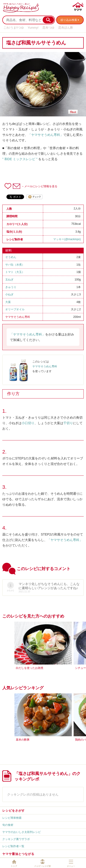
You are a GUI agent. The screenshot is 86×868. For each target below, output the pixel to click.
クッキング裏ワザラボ (16, 839)
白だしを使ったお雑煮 (30, 668)
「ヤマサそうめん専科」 (46, 135)
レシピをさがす (14, 811)
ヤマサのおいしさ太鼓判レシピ (22, 832)
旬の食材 (8, 825)
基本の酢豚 (23, 740)
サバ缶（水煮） (15, 265)
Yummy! (33, 28)
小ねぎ (9, 294)
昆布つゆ (48, 28)
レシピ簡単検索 (12, 818)
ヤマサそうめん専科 (18, 317)
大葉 (8, 302)
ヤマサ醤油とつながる (18, 854)
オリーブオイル (15, 309)
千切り (68, 423)
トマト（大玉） (15, 272)
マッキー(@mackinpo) (67, 239)
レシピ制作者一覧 (13, 846)
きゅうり (11, 287)
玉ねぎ (9, 280)
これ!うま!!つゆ (14, 28)
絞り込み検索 (69, 20)
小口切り (28, 423)
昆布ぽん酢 (66, 28)
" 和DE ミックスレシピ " (20, 159)
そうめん (11, 257)
